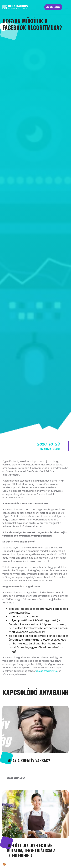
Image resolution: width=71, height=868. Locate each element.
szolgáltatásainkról (47, 671)
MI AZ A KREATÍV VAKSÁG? (29, 760)
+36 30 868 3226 (53, 7)
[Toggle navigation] (66, 7)
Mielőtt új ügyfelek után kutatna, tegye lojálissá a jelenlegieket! (31, 850)
